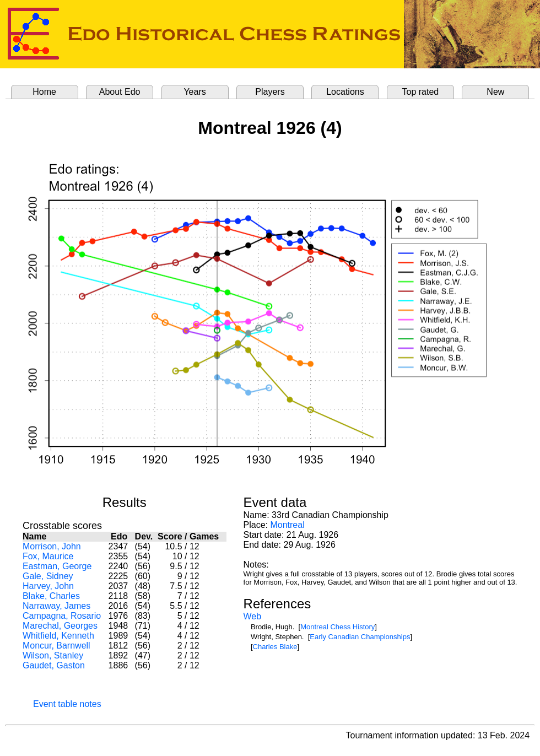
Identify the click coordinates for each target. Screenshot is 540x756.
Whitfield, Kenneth (58, 636)
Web (253, 616)
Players (270, 92)
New (495, 92)
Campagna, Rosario (62, 616)
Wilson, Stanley (53, 655)
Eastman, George (57, 566)
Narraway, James (56, 606)
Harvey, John (48, 586)
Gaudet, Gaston (54, 665)
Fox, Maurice (48, 556)
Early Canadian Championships (360, 637)
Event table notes (67, 704)
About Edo (120, 92)
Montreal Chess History (337, 627)
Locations (345, 92)
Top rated (421, 92)
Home (44, 92)
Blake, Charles (51, 596)
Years (195, 92)
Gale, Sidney (48, 576)
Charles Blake (275, 647)
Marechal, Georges (60, 626)
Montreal (287, 525)
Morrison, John (52, 546)
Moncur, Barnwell (56, 646)
